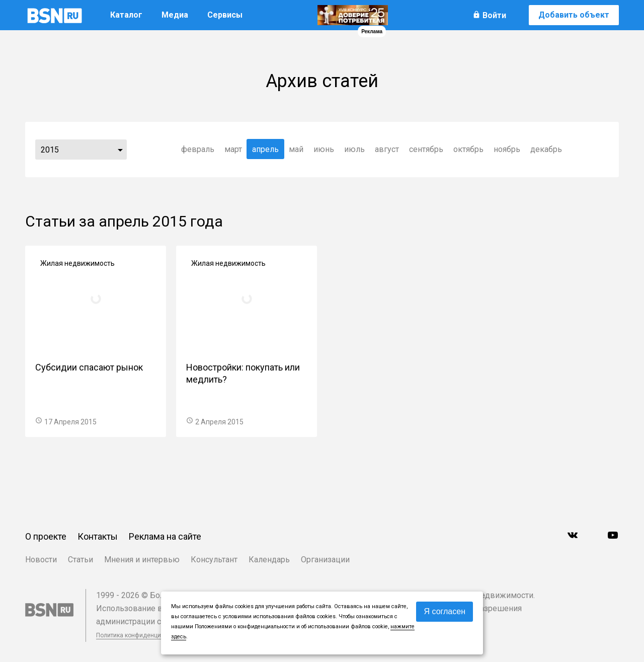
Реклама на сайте (165, 536)
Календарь (269, 560)
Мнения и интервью (142, 560)
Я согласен (445, 611)
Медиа (175, 15)
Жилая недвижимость (77, 263)
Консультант (214, 560)
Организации (325, 560)
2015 (50, 150)
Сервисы (225, 15)
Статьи (80, 560)
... (120, 150)
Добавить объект (574, 15)
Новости (41, 560)
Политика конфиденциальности (142, 635)
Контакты (98, 536)
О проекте (46, 536)
